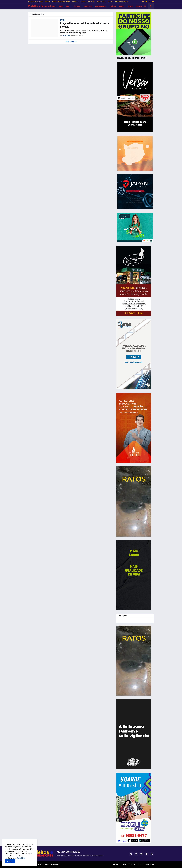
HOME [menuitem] (61, 6)
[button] (145, 6)
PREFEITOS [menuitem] (88, 6)
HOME (115, 865)
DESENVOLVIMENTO (122, 2)
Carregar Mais (71, 42)
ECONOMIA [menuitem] (140, 6)
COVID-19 (75, 2)
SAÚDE (83, 2)
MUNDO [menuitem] (130, 6)
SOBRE (123, 865)
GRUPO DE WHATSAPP (36, 2)
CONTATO (132, 865)
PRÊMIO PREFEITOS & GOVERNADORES (58, 2)
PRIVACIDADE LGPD (146, 865)
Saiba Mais (21, 858)
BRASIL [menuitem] (122, 6)
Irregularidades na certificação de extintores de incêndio (85, 25)
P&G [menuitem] (67, 6)
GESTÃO (110, 2)
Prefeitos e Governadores (42, 6)
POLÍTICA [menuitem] (113, 6)
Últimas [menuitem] (77, 6)
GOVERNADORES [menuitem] (101, 6)
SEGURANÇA (101, 2)
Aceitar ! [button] (10, 861)
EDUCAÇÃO (91, 2)
